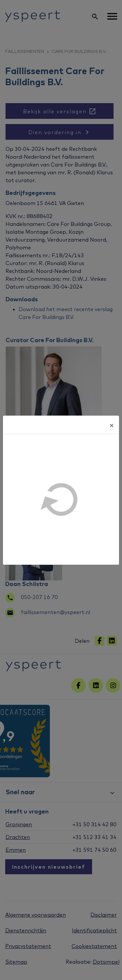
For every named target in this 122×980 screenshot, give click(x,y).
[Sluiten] (112, 425)
